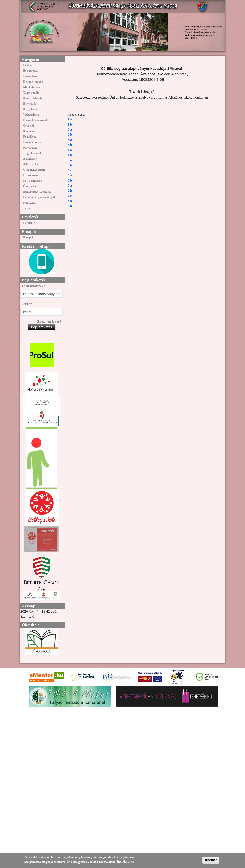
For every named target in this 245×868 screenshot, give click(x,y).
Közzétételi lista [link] (33, 98)
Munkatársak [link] (32, 87)
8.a (70, 201)
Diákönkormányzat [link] (35, 120)
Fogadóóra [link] (30, 137)
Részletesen (126, 862)
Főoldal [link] (28, 65)
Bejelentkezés (42, 327)
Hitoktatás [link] (30, 104)
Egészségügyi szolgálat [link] (37, 192)
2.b (70, 135)
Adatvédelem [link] (31, 164)
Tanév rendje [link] (31, 93)
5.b (70, 165)
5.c (70, 170)
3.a (70, 140)
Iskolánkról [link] (30, 76)
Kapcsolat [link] (29, 203)
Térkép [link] (28, 208)
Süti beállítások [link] (33, 181)
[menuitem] (42, 65)
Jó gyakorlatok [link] (32, 153)
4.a (70, 150)
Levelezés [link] (29, 223)
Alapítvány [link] (30, 159)
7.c (70, 196)
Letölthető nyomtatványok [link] (39, 197)
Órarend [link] (29, 126)
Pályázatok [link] (30, 148)
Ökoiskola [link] (30, 186)
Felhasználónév (33, 286)
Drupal (112, 709)
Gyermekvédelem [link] (34, 170)
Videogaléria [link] (31, 115)
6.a (70, 175)
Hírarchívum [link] (31, 175)
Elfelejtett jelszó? (49, 321)
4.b (70, 155)
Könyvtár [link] (29, 131)
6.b (70, 180)
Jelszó (26, 304)
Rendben (211, 860)
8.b (70, 206)
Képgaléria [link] (30, 109)
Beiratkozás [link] (31, 71)
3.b (70, 145)
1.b (70, 124)
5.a (70, 160)
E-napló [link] (28, 237)
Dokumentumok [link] (33, 82)
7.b (70, 191)
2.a (70, 129)
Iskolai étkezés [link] (32, 142)
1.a (70, 119)
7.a (70, 186)
